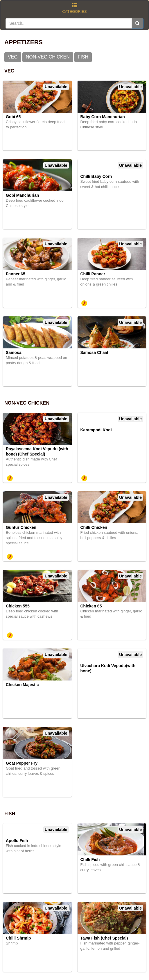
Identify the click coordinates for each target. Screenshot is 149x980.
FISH (83, 57)
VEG (13, 57)
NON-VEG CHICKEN (48, 57)
